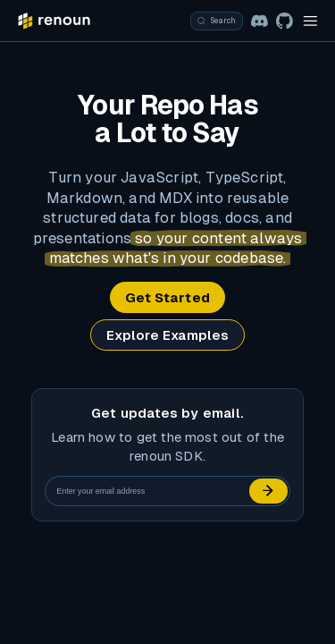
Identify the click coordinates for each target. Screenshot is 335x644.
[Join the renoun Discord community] (260, 21)
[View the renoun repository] (285, 21)
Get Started (167, 297)
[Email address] (148, 491)
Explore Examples (168, 335)
